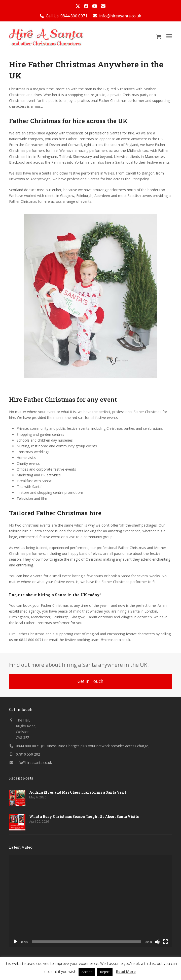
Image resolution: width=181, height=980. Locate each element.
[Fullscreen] (165, 942)
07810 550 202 (28, 754)
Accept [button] (87, 972)
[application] (90, 901)
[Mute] (157, 942)
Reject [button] (105, 972)
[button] (169, 36)
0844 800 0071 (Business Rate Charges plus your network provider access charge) (83, 746)
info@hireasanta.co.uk (120, 16)
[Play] (16, 942)
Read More (126, 971)
